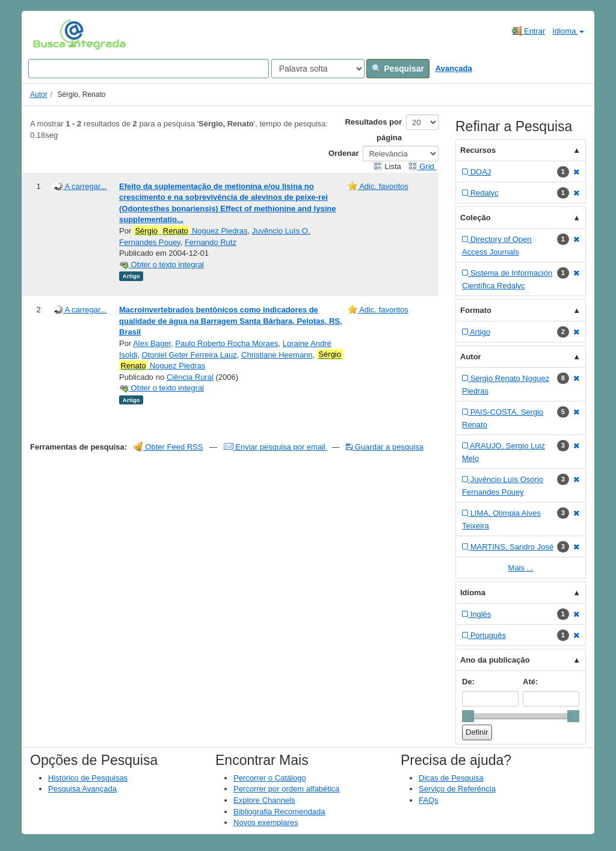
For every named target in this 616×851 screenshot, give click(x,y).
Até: (530, 682)
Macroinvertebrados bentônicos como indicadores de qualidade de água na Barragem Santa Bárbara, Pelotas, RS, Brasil (231, 321)
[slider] (468, 716)
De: (468, 682)
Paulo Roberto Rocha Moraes (226, 343)
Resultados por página (373, 130)
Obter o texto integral (162, 265)
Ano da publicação (495, 660)
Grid (422, 166)
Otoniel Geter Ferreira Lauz (189, 355)
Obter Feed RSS (168, 447)
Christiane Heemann (277, 355)
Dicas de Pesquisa (451, 778)
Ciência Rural (190, 377)
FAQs (429, 800)
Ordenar (344, 153)
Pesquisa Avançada (82, 789)
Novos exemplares (266, 822)
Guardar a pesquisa (385, 447)
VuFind (51, 34)
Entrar (528, 31)
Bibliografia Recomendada (279, 812)
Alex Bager (152, 343)
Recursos (478, 150)
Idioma (568, 31)
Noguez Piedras (191, 231)
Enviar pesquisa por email (276, 447)
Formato (476, 310)
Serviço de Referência (457, 789)
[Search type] (318, 69)
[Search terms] (149, 69)
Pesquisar (398, 69)
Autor (39, 94)
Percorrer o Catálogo (270, 778)
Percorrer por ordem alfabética (286, 789)
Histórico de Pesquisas (88, 778)
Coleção (476, 218)
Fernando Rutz (211, 242)
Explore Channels (264, 800)
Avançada (454, 68)
